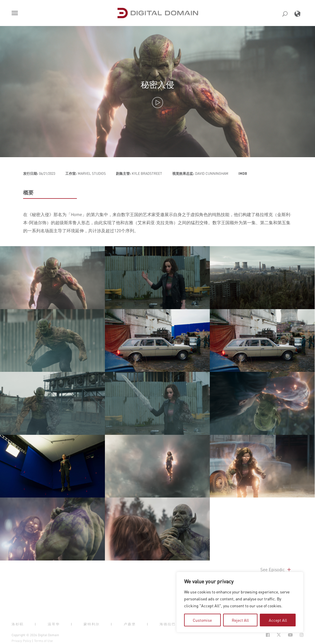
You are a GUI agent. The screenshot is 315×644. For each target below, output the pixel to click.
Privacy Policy (21, 641)
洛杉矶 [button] (18, 624)
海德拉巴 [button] (168, 624)
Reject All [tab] (240, 620)
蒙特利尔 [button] (92, 624)
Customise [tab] (202, 620)
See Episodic (276, 569)
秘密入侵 (157, 84)
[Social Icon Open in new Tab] (268, 635)
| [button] (36, 624)
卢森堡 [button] (130, 624)
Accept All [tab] (278, 620)
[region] (240, 602)
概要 (28, 192)
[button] (16, 14)
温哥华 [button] (54, 624)
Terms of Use (43, 641)
